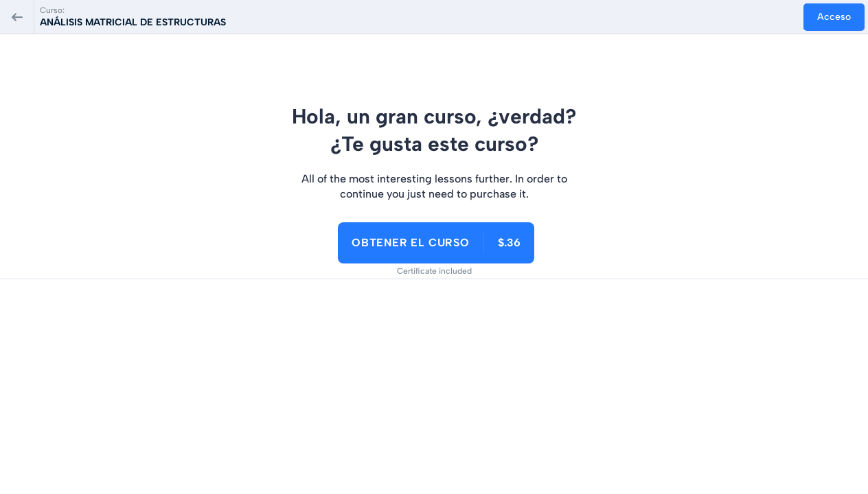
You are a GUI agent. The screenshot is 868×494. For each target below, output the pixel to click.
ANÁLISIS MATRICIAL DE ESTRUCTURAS (133, 22)
